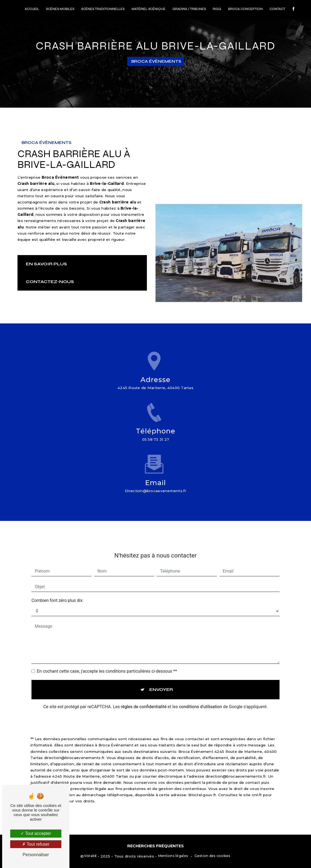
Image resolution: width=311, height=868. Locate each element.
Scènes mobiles (60, 9)
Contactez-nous (50, 282)
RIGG (217, 9)
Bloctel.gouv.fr (202, 789)
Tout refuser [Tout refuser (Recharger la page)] (36, 844)
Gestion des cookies (213, 856)
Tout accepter (36, 833)
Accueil (32, 9)
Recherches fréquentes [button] (155, 846)
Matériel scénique (149, 9)
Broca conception (245, 9)
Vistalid (90, 856)
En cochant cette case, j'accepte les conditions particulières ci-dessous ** (107, 665)
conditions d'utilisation (200, 701)
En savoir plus (46, 264)
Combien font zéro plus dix (57, 594)
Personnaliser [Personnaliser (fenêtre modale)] (36, 855)
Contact (277, 9)
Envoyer (161, 683)
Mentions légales (173, 856)
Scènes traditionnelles (103, 9)
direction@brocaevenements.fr (155, 485)
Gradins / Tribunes (189, 9)
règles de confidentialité (144, 701)
